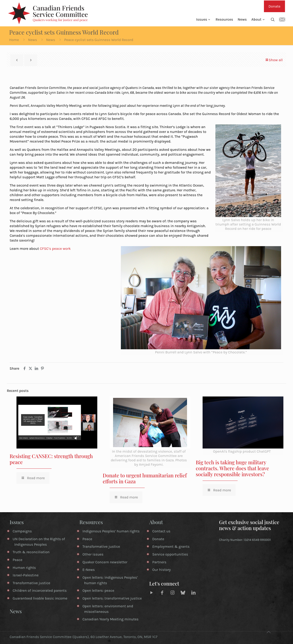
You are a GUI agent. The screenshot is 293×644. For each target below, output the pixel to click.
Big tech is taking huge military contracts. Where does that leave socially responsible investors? (232, 468)
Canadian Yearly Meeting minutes (110, 619)
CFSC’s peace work (55, 249)
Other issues (93, 554)
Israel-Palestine (26, 575)
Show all (274, 60)
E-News (89, 570)
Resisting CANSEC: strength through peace (51, 459)
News (32, 40)
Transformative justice (31, 583)
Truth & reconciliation (31, 552)
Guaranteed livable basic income (40, 598)
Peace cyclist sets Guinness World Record (99, 40)
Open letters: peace (98, 590)
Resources (91, 522)
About (156, 522)
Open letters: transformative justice (112, 598)
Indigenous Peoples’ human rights (111, 531)
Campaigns (22, 531)
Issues (17, 522)
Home (14, 40)
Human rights (24, 568)
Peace (17, 560)
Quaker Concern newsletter (105, 562)
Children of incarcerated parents (40, 590)
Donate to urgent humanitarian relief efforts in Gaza (145, 478)
